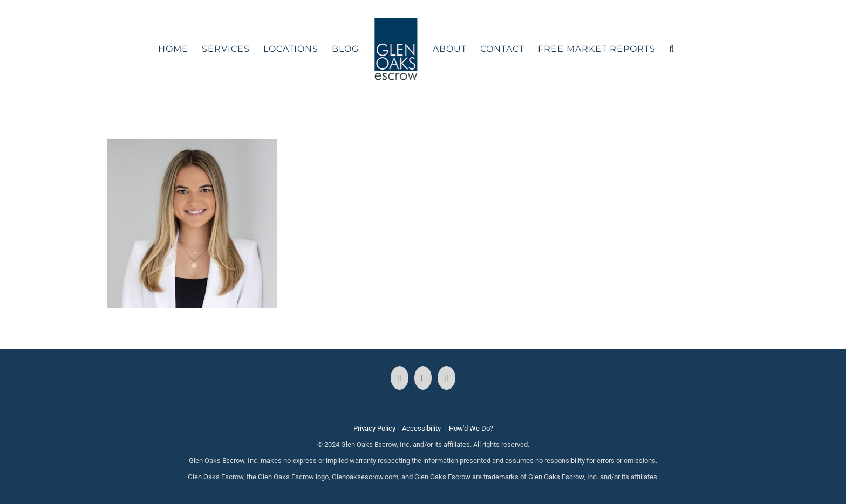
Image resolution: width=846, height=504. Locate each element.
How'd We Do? (471, 428)
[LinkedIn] (446, 378)
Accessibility (421, 428)
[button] (672, 49)
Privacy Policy (374, 428)
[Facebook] (400, 378)
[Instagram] (423, 378)
